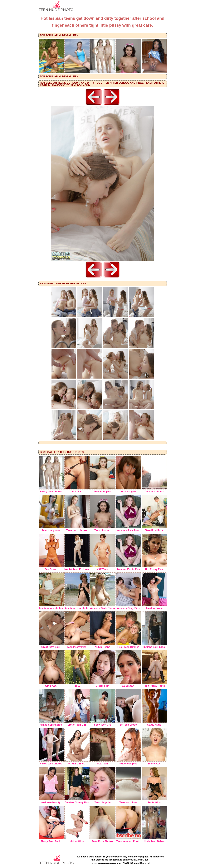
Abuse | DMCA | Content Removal (132, 863)
